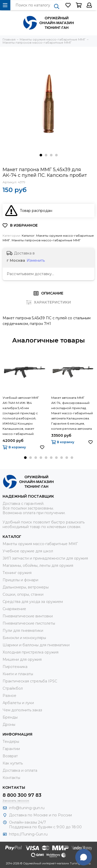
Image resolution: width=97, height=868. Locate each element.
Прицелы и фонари (20, 580)
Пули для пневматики (23, 631)
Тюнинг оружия (17, 573)
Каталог (28, 236)
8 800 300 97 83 (22, 795)
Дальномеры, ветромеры (26, 587)
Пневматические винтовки (28, 616)
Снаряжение (14, 609)
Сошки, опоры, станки (23, 594)
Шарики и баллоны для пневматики (36, 645)
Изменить (36, 260)
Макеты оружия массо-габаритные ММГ (40, 544)
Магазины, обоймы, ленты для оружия (38, 566)
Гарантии (11, 749)
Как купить (13, 763)
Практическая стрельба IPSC (30, 681)
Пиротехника (15, 667)
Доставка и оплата (20, 770)
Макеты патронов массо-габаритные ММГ (46, 240)
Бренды (10, 717)
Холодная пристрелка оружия (31, 652)
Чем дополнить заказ (22, 710)
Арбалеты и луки (18, 703)
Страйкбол (13, 688)
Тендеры (11, 742)
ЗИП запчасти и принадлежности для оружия (45, 558)
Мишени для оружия (22, 659)
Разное (9, 696)
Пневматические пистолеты (29, 623)
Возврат (10, 756)
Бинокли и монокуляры (24, 638)
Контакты (11, 778)
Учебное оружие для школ (28, 551)
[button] (41, 155)
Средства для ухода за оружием (33, 602)
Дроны (9, 724)
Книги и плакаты (18, 674)
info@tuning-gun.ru (27, 808)
